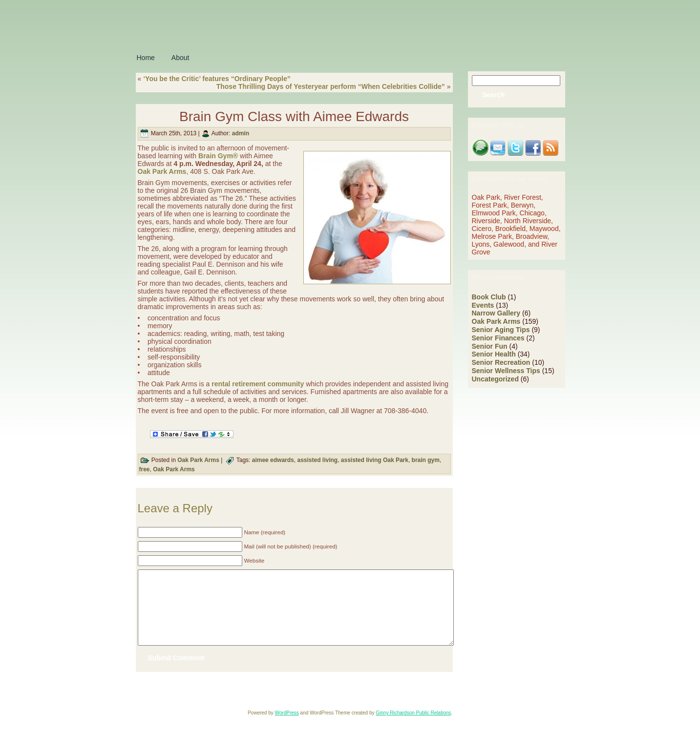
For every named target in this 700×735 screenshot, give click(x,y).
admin (241, 133)
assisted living (317, 460)
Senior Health (494, 354)
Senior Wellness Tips (506, 371)
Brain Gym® (218, 156)
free (145, 469)
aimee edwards (273, 460)
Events (483, 305)
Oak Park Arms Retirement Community (260, 705)
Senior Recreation (501, 362)
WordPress (287, 727)
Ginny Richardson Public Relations (413, 727)
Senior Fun (490, 346)
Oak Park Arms (162, 171)
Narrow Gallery (496, 313)
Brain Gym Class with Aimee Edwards (294, 116)
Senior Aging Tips (501, 330)
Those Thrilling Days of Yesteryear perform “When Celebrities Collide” (331, 86)
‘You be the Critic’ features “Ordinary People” (217, 79)
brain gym (426, 460)
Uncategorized (495, 379)
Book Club (489, 297)
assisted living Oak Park (375, 460)
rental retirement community (258, 384)
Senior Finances (498, 338)
